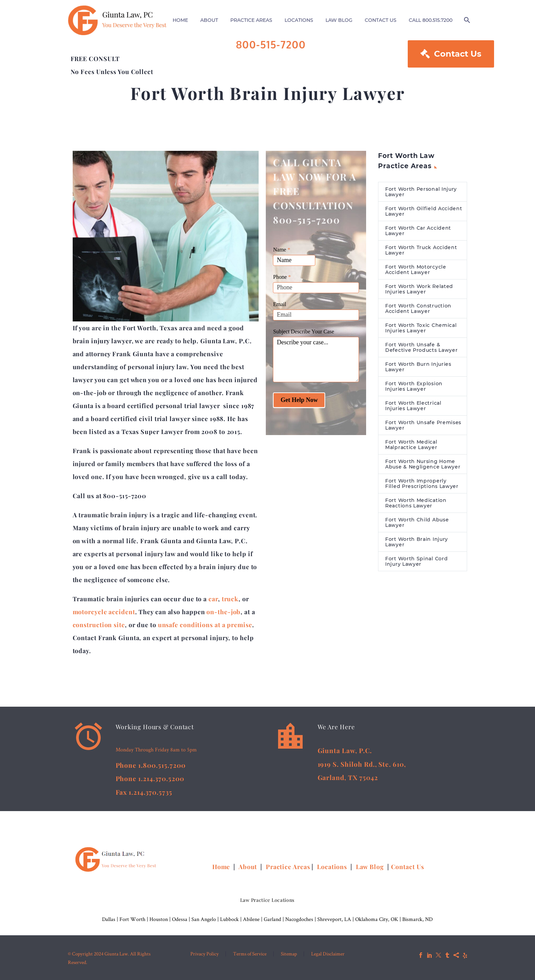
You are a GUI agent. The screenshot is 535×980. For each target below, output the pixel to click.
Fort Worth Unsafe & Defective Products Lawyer (422, 347)
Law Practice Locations (267, 900)
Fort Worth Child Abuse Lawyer (417, 522)
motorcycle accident (104, 612)
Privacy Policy (205, 954)
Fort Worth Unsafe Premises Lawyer (423, 425)
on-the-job (223, 612)
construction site (99, 625)
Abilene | (253, 919)
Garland (272, 919)
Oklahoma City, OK (377, 919)
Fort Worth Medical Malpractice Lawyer (411, 445)
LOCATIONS (299, 20)
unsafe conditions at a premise (205, 625)
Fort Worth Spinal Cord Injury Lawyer (416, 561)
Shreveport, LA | (336, 919)
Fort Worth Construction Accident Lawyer (418, 308)
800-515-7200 (271, 44)
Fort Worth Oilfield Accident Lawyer (424, 211)
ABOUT (209, 20)
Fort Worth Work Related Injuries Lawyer (419, 289)
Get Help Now (299, 400)
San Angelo (204, 919)
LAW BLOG (339, 20)
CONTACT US (381, 20)
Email (279, 304)
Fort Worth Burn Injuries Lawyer (418, 367)
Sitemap (289, 954)
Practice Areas (288, 867)
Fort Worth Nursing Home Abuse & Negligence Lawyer (423, 464)
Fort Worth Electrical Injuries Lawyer (413, 406)
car (213, 599)
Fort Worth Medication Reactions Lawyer (416, 503)
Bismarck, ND (417, 919)
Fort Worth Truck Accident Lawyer (421, 250)
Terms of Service (250, 954)
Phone (282, 277)
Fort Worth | (134, 919)
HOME (180, 20)
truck (230, 599)
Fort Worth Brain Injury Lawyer (417, 542)
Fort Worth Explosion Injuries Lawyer (414, 386)
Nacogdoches (299, 919)
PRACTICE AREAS (251, 20)
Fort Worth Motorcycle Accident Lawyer (416, 270)
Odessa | (182, 919)
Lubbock (229, 919)
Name (281, 250)
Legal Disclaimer (328, 954)
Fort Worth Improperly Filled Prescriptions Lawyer (422, 484)
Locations (333, 867)
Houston (159, 919)
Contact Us (451, 54)
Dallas (109, 919)
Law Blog (370, 867)
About (249, 867)
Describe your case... (316, 359)
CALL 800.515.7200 (431, 20)
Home (222, 867)
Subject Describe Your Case (303, 332)
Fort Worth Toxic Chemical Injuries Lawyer (421, 328)
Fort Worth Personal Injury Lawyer (421, 192)
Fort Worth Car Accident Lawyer (418, 231)
